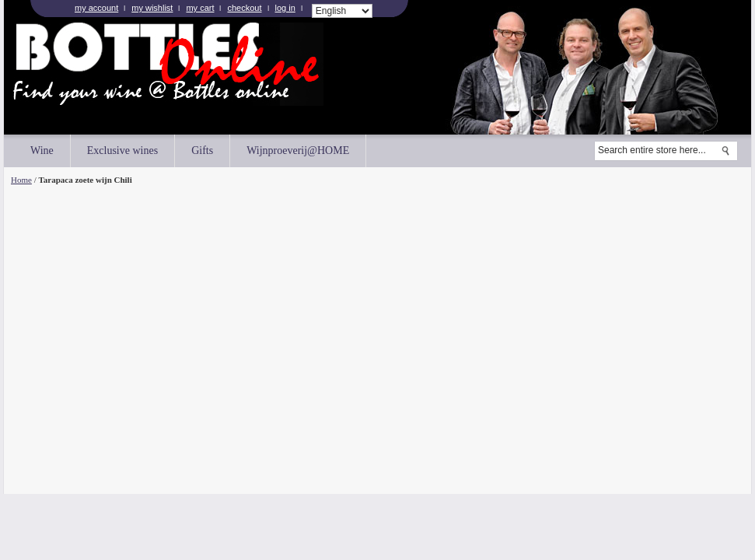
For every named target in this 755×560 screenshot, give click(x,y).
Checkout (244, 8)
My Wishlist (152, 8)
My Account (96, 8)
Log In (285, 8)
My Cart (200, 8)
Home (21, 180)
